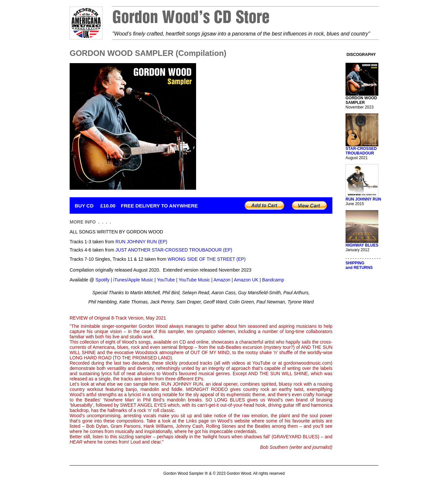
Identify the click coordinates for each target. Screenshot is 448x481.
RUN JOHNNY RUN (363, 199)
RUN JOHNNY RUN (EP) (142, 242)
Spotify (103, 280)
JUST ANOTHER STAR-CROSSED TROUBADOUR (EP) (174, 250)
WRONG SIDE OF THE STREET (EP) (207, 259)
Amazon (222, 280)
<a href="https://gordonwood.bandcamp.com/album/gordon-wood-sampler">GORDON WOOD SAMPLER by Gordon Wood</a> (269, 126)
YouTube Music (194, 280)
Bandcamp (273, 280)
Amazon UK (246, 280)
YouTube (166, 280)
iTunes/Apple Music (133, 280)
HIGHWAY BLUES (362, 245)
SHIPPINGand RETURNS (359, 265)
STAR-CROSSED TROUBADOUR (361, 151)
